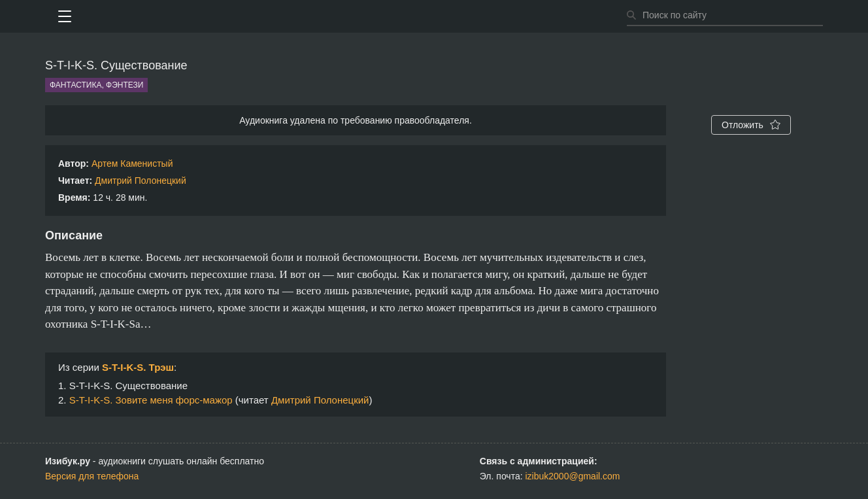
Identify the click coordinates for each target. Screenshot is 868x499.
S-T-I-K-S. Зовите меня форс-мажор (151, 400)
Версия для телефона (92, 476)
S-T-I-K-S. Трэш (138, 367)
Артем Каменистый (132, 163)
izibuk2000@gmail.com (573, 476)
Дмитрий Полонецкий (141, 181)
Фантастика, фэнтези (96, 85)
